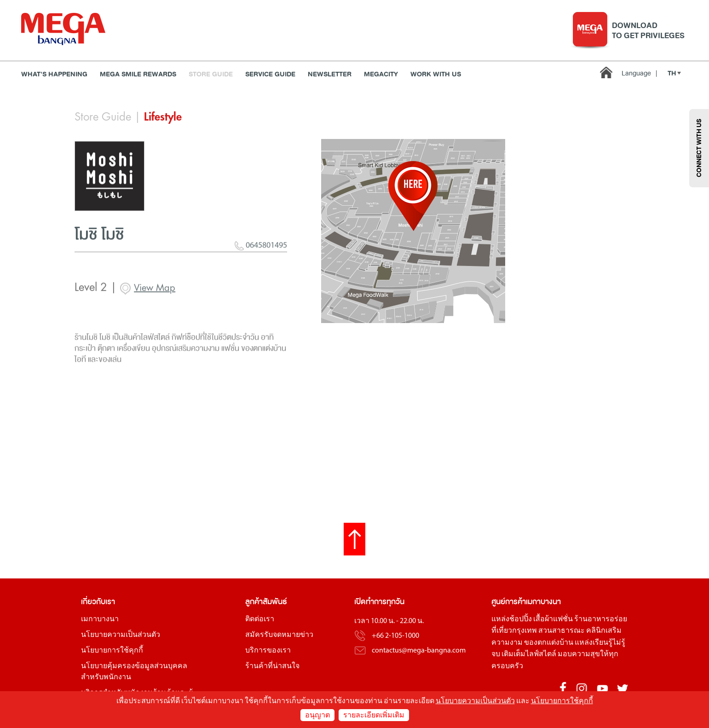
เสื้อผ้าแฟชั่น (553, 619)
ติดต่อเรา (260, 619)
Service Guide (270, 74)
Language (639, 73)
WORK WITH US (436, 74)
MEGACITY (381, 74)
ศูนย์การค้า (509, 602)
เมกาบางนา (100, 619)
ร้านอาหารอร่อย (601, 619)
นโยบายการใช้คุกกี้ (112, 651)
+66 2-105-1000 (395, 636)
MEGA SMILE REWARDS (138, 74)
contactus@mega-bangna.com (419, 651)
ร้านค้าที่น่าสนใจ (272, 666)
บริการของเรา (268, 651)
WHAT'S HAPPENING (54, 74)
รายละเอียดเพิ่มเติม (374, 716)
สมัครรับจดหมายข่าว (279, 635)
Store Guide (211, 74)
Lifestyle (163, 117)
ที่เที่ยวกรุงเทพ (514, 631)
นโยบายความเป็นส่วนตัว (121, 635)
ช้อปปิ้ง (521, 619)
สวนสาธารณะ (562, 631)
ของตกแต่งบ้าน (549, 643)
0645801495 (261, 272)
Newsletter (330, 74)
